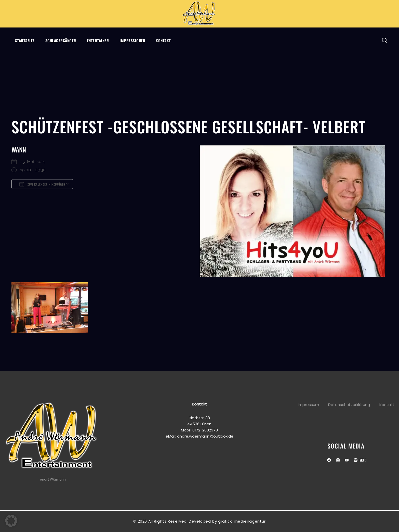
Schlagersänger (61, 40)
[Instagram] (338, 460)
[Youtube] (347, 460)
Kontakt (163, 40)
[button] (11, 521)
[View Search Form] (385, 40)
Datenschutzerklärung (349, 405)
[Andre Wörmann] (199, 14)
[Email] (362, 461)
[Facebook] (329, 460)
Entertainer (98, 40)
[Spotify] (355, 460)
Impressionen (132, 40)
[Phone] (365, 461)
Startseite (25, 40)
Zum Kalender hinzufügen (42, 184)
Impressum (308, 405)
